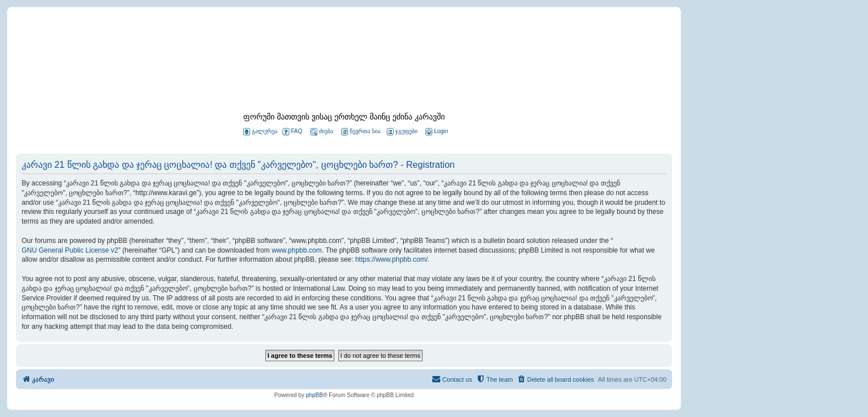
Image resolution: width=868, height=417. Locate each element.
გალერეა (260, 132)
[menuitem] (436, 132)
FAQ (292, 132)
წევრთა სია (361, 132)
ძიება (322, 132)
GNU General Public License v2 (70, 250)
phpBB (314, 395)
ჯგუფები (402, 132)
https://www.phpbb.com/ (392, 259)
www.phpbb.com (297, 250)
